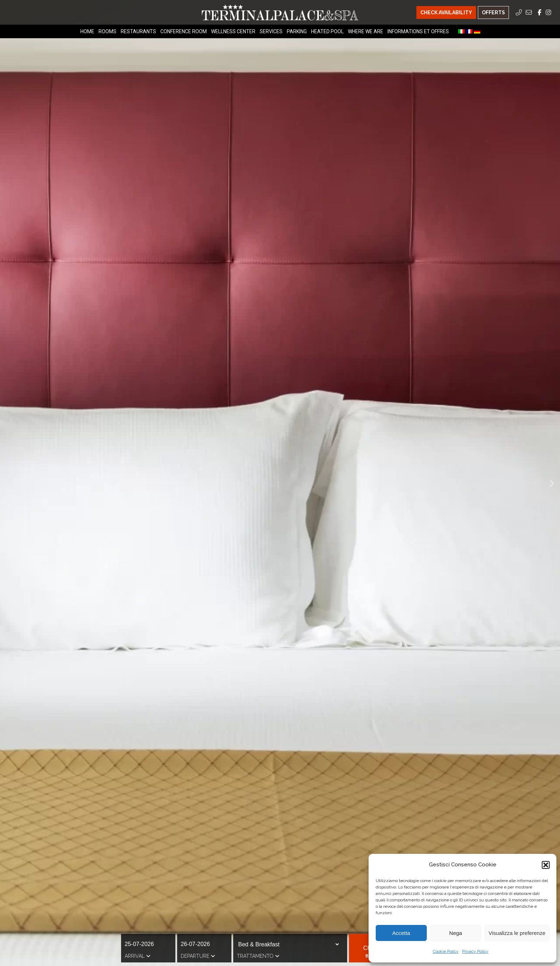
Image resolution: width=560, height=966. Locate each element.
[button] (546, 865)
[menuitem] (461, 31)
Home (87, 31)
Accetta (401, 933)
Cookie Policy (446, 951)
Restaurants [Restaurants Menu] (138, 31)
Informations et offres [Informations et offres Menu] (418, 31)
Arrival (137, 956)
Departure (198, 956)
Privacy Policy (475, 951)
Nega (456, 933)
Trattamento (258, 956)
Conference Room (184, 31)
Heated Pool (327, 31)
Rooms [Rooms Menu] (107, 31)
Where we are (366, 31)
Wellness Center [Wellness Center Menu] (233, 31)
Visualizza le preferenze (517, 933)
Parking (297, 31)
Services (271, 31)
